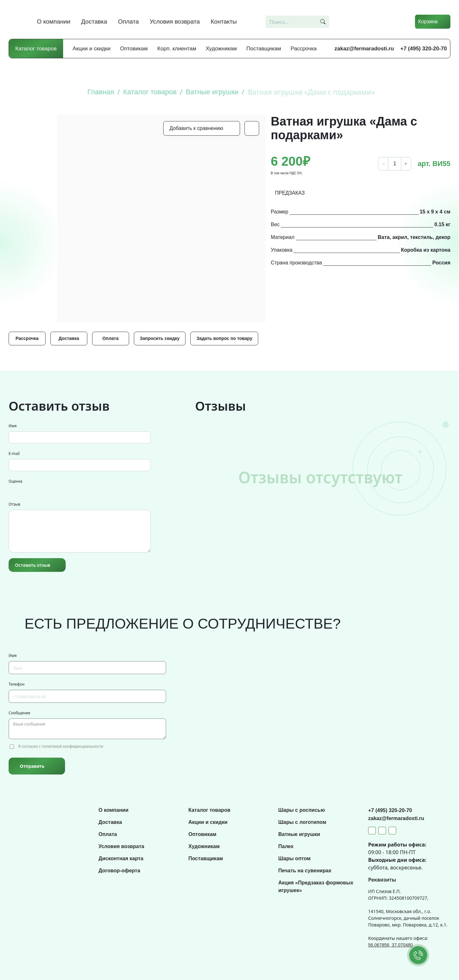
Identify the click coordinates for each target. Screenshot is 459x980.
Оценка (15, 481)
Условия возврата (175, 22)
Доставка (94, 22)
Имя (13, 426)
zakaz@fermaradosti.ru (364, 49)
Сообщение (19, 713)
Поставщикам (264, 49)
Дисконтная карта (121, 858)
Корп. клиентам (177, 49)
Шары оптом (294, 858)
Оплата (128, 22)
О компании (54, 22)
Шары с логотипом (302, 822)
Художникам (221, 49)
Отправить (32, 766)
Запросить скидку (160, 338)
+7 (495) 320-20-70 (424, 49)
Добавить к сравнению (196, 128)
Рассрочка (304, 49)
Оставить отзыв (33, 565)
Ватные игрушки (299, 834)
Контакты (224, 22)
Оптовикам (134, 49)
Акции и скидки (92, 49)
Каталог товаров (36, 49)
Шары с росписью (302, 810)
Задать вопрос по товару (224, 338)
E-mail (14, 454)
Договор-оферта (119, 871)
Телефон (17, 684)
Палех (286, 846)
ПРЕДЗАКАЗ (290, 193)
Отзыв (14, 504)
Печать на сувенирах (305, 871)
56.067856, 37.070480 (390, 945)
